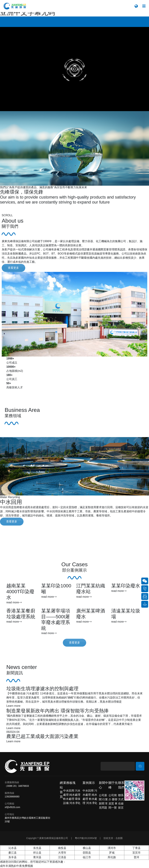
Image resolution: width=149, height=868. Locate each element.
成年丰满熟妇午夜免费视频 (16, 866)
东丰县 (13, 857)
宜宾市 (136, 853)
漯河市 (112, 848)
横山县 (87, 848)
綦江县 (13, 853)
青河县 (37, 857)
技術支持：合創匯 (113, 838)
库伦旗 (112, 857)
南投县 (62, 848)
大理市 (62, 853)
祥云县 (37, 853)
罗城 (112, 853)
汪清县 (62, 857)
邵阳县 (87, 853)
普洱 (136, 857)
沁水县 (13, 848)
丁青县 (136, 848)
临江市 (87, 857)
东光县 (37, 848)
